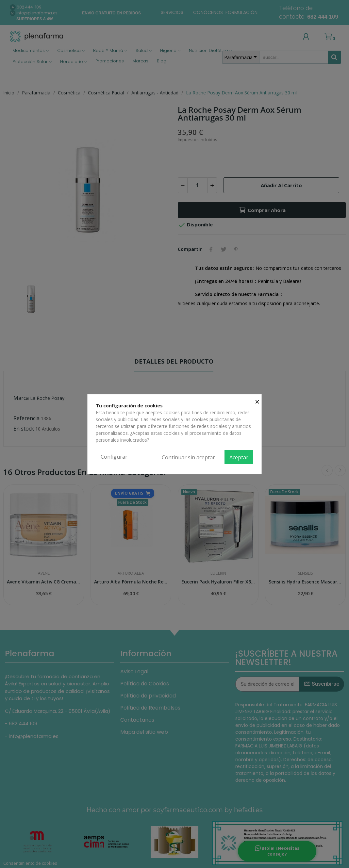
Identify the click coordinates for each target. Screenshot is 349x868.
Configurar (114, 457)
